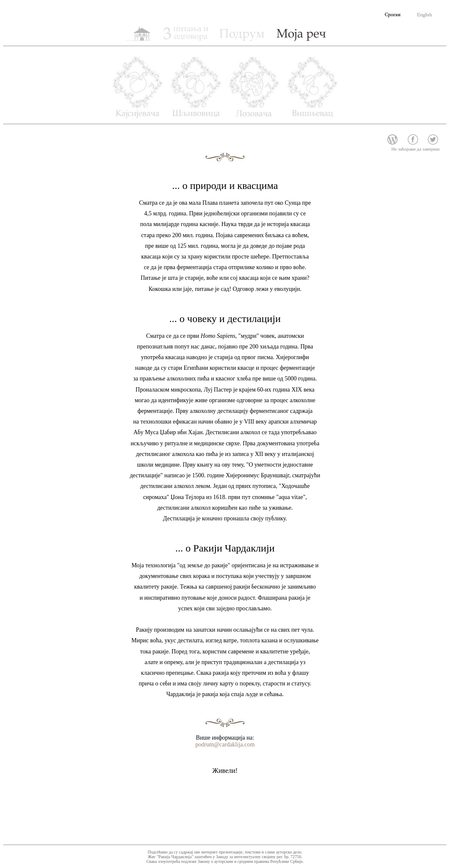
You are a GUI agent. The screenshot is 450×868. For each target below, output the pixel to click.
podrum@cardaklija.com (225, 745)
